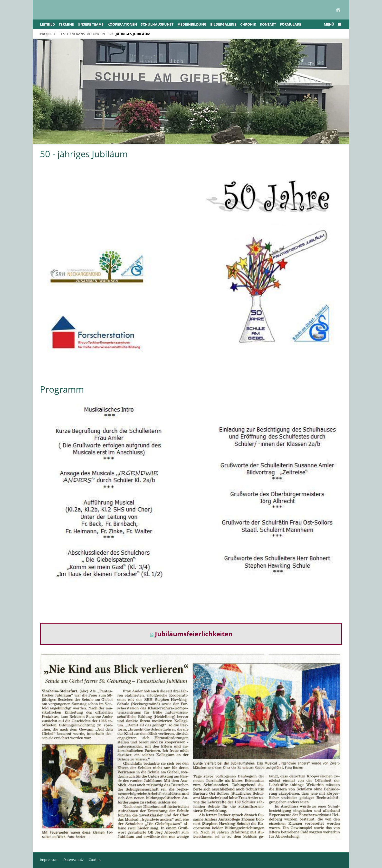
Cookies (95, 860)
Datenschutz (74, 860)
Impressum (49, 860)
